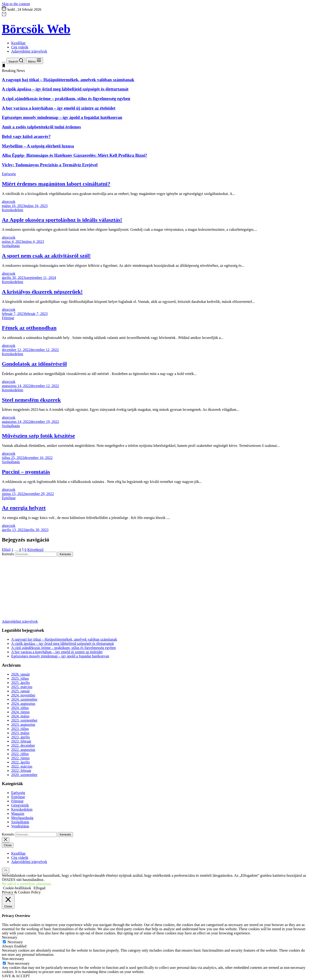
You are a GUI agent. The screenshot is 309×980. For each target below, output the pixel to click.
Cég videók (20, 47)
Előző (6, 550)
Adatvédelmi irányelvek (29, 51)
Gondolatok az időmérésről (34, 364)
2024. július (20, 708)
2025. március (22, 687)
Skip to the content (16, 4)
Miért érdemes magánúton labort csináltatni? (56, 184)
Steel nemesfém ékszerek (31, 400)
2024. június (20, 712)
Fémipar (8, 318)
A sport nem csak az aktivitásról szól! (46, 256)
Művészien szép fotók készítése (38, 436)
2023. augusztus (23, 724)
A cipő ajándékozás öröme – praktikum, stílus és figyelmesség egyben (66, 99)
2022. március (22, 766)
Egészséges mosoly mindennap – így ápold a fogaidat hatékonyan (62, 117)
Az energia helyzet (24, 508)
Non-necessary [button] (13, 959)
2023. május (20, 733)
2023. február (21, 741)
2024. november (23, 695)
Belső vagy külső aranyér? (26, 136)
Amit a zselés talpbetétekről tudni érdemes (41, 127)
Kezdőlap (18, 43)
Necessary (15, 942)
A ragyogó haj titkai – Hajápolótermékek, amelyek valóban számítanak (68, 80)
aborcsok (9, 202)
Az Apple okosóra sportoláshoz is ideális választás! (62, 220)
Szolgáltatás (11, 246)
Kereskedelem (13, 210)
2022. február (21, 771)
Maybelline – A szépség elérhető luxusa (38, 146)
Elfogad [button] (39, 888)
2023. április (21, 737)
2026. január (21, 674)
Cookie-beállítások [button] (17, 888)
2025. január (21, 691)
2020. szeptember (24, 775)
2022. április (21, 762)
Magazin (18, 814)
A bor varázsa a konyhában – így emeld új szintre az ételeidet (59, 108)
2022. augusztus (23, 750)
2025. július (20, 678)
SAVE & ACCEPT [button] (16, 976)
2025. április (21, 683)
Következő (35, 550)
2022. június (20, 758)
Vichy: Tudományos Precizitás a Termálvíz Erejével (50, 165)
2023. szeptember (24, 720)
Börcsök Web (36, 29)
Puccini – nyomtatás (26, 472)
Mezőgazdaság (22, 818)
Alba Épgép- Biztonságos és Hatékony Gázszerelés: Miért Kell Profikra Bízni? (74, 155)
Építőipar (9, 498)
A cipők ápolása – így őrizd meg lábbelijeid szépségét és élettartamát (65, 89)
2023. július (20, 729)
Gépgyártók (20, 805)
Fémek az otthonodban (29, 328)
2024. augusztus (23, 704)
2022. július (20, 754)
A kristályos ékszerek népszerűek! (42, 292)
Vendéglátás (20, 826)
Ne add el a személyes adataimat (26, 884)
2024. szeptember (24, 699)
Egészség (9, 174)
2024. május (20, 716)
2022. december (23, 745)
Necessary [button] (10, 937)
